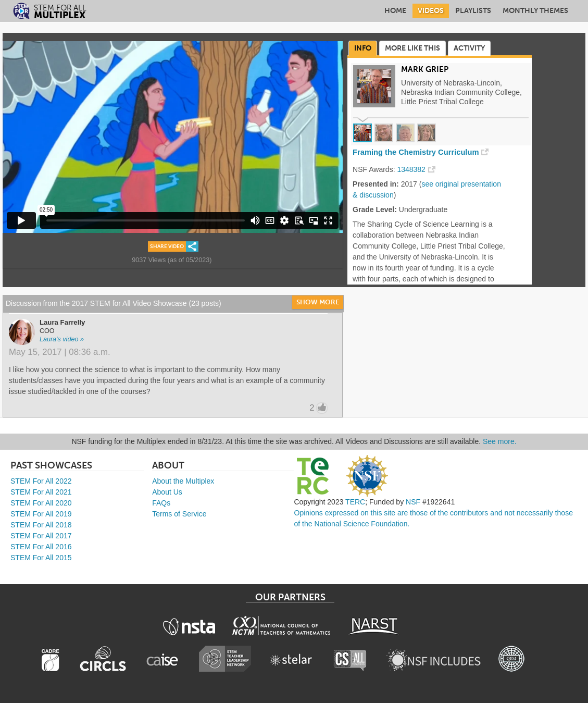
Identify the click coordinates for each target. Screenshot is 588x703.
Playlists (473, 11)
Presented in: (376, 184)
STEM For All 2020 (41, 503)
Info (363, 48)
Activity (469, 48)
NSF (413, 502)
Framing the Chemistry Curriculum (416, 152)
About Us (167, 492)
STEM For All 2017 (41, 536)
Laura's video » (62, 339)
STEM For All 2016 (41, 547)
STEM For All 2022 (41, 481)
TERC (355, 502)
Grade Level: (375, 209)
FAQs (161, 503)
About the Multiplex (183, 481)
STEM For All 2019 (41, 514)
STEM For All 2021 (41, 492)
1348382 (411, 169)
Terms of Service (179, 514)
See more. (500, 441)
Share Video (167, 246)
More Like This (412, 48)
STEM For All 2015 (41, 558)
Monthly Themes (535, 11)
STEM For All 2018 (41, 525)
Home (395, 11)
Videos (431, 11)
